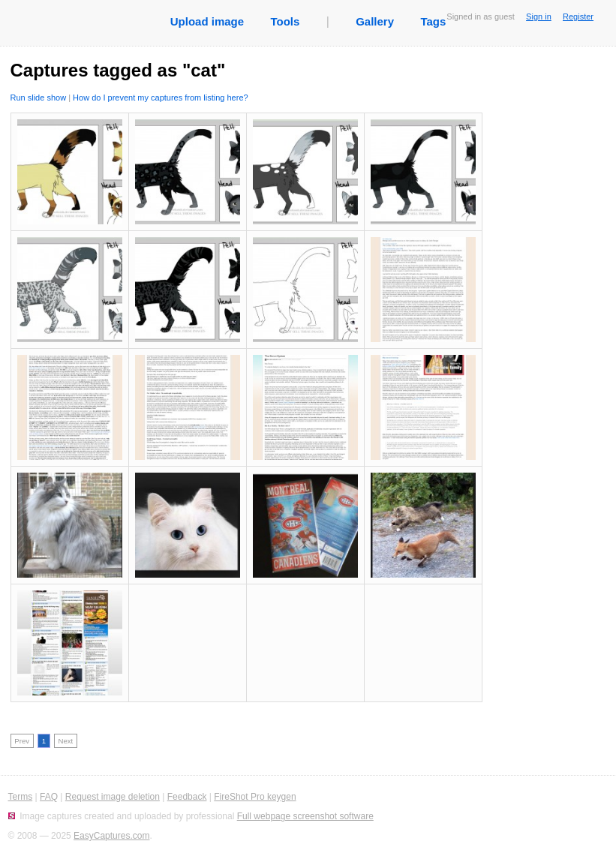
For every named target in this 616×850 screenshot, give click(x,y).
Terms (21, 797)
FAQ (49, 797)
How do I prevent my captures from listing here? (161, 98)
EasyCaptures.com (111, 836)
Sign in (539, 17)
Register (578, 17)
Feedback (187, 797)
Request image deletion (113, 797)
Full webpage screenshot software (305, 816)
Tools (285, 21)
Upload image (207, 21)
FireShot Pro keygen (255, 797)
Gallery (375, 21)
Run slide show (39, 98)
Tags (433, 21)
